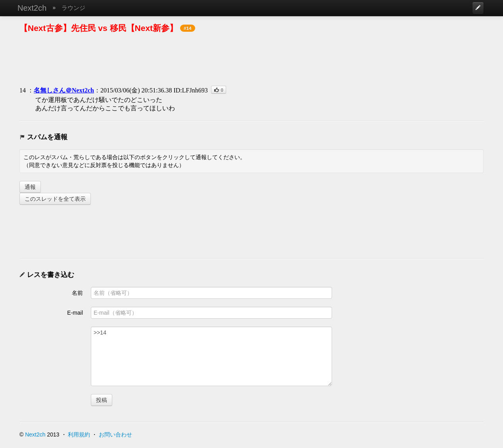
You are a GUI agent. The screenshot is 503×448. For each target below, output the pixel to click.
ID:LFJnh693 (190, 90)
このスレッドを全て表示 (55, 199)
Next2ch (32, 8)
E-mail (75, 313)
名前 (77, 293)
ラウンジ (73, 8)
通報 (30, 187)
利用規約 (79, 435)
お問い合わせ (115, 435)
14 (23, 90)
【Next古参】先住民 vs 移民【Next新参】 (99, 28)
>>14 (211, 356)
